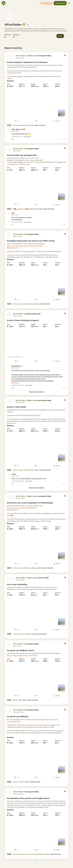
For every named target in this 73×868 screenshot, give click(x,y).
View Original (27, 136)
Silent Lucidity (18, 470)
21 (43, 209)
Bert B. (15, 700)
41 (29, 782)
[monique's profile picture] (12, 57)
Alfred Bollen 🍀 (15, 25)
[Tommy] (14, 474)
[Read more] (10, 81)
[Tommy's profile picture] (9, 474)
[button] (46, 3)
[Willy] (13, 213)
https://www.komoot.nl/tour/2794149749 (22, 655)
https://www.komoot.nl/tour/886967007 (22, 508)
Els (28, 125)
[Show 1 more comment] (37, 392)
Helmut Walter (29, 470)
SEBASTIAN (34, 209)
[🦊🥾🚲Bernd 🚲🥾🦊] (18, 129)
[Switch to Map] (61, 113)
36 (41, 568)
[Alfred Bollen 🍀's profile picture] (9, 16)
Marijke (22, 782)
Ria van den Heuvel (20, 125)
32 (39, 470)
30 (49, 854)
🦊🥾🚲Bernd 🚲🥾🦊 (21, 209)
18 (35, 634)
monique (34, 56)
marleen (34, 568)
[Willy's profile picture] (9, 213)
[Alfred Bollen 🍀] (17, 366)
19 (34, 125)
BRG (20, 700)
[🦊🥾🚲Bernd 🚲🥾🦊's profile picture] (9, 129)
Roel (32, 304)
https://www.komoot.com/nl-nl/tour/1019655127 (25, 246)
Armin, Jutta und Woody (21, 304)
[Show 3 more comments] (37, 488)
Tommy (16, 782)
